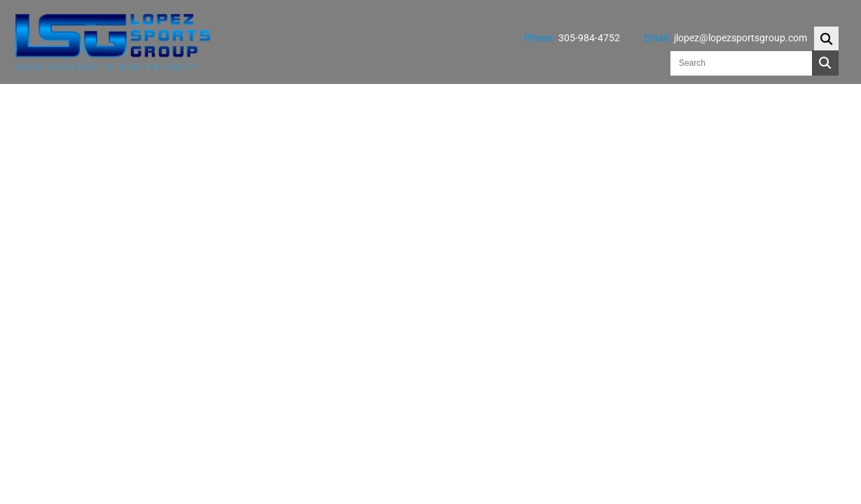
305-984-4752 (589, 38)
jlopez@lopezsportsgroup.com (741, 38)
